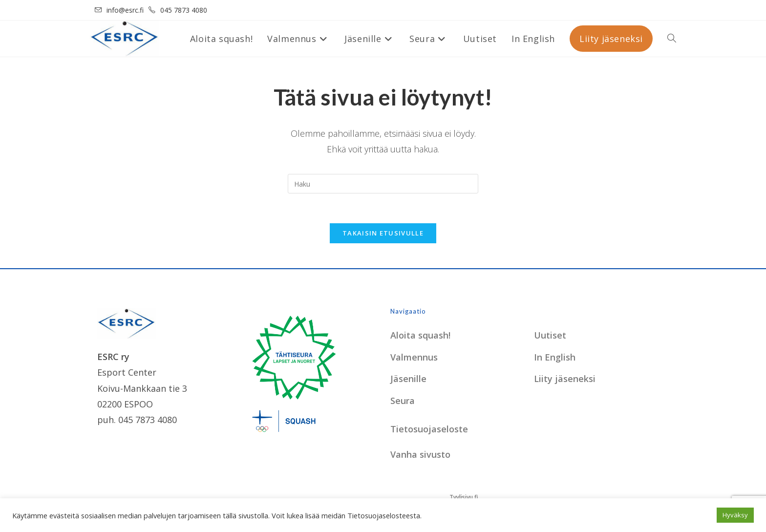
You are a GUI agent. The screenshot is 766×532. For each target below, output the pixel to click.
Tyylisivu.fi (464, 497)
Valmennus (414, 357)
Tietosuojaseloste (429, 429)
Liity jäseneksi (565, 379)
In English (555, 357)
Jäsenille (408, 379)
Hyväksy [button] (735, 515)
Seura (403, 401)
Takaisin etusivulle (383, 233)
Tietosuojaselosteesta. (384, 515)
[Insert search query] (383, 184)
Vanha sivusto (420, 454)
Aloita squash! (420, 335)
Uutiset (550, 335)
